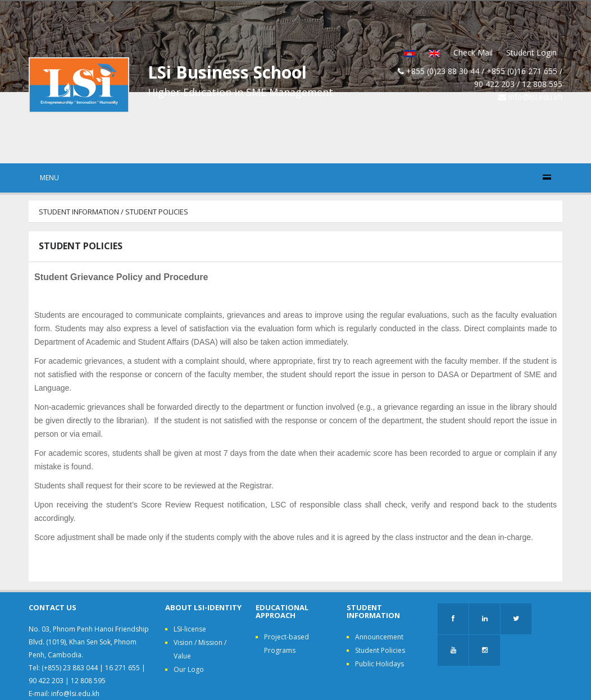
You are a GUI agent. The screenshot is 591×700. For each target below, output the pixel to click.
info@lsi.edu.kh (535, 97)
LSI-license (190, 629)
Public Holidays (379, 664)
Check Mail (473, 52)
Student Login (531, 52)
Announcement (379, 637)
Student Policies (380, 650)
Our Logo (189, 669)
